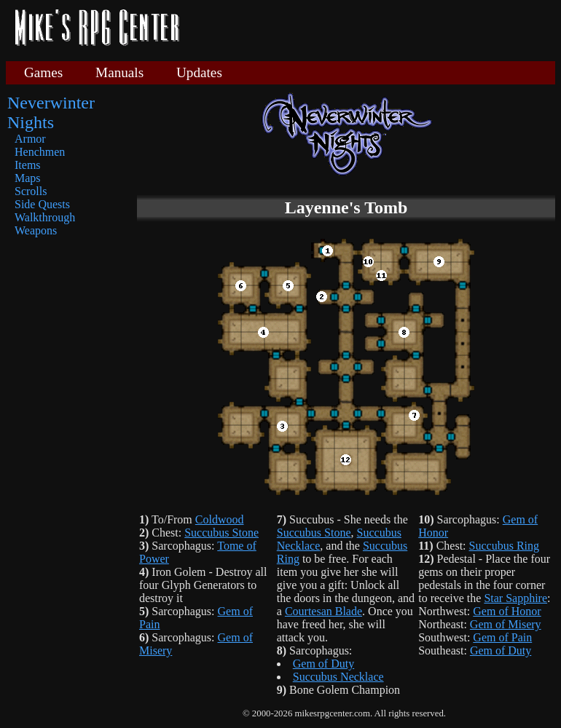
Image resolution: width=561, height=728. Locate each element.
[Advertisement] (373, 29)
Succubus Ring (504, 546)
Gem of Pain (502, 637)
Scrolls (31, 191)
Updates (199, 72)
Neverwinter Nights (51, 112)
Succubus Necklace (338, 677)
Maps (28, 178)
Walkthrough (45, 217)
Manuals (119, 72)
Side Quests (42, 204)
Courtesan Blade (323, 611)
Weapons (36, 230)
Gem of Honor (507, 611)
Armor (30, 139)
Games (43, 72)
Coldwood (220, 519)
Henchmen (40, 152)
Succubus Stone (221, 533)
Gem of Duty (323, 664)
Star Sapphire (515, 598)
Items (28, 165)
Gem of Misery (506, 624)
